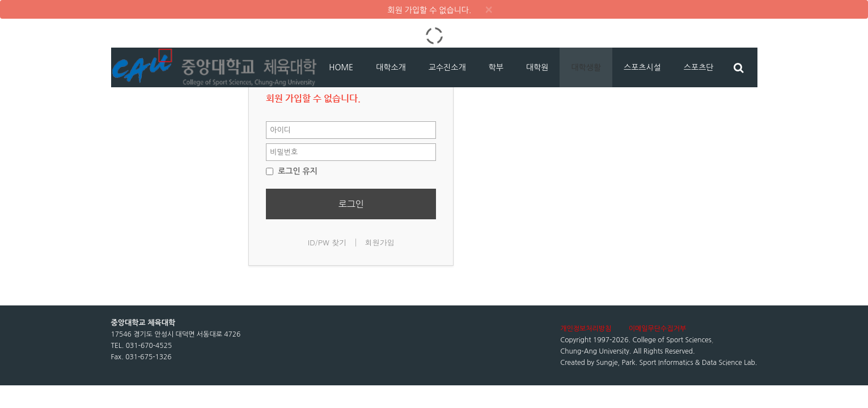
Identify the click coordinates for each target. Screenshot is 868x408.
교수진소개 (447, 67)
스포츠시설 (642, 67)
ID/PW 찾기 (327, 242)
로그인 (351, 204)
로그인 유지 (292, 171)
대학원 (537, 67)
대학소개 (391, 67)
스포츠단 (699, 67)
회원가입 (380, 242)
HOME (341, 67)
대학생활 (586, 67)
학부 (496, 67)
